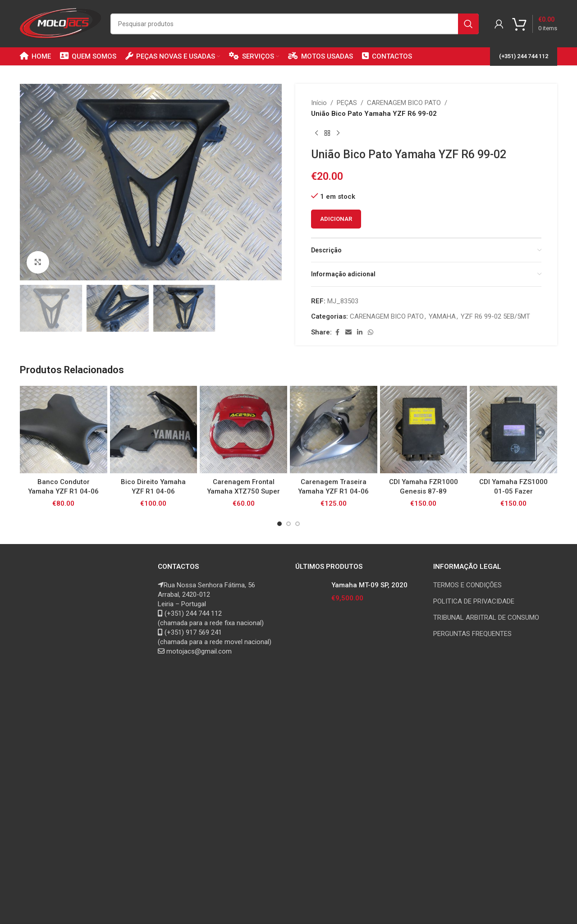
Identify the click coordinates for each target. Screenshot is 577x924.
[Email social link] (348, 332)
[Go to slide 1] (279, 524)
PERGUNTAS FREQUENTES (472, 634)
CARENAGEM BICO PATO (404, 103)
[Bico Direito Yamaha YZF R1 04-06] (154, 430)
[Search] (295, 24)
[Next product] (338, 133)
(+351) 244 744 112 (524, 56)
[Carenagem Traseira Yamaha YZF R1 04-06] (334, 430)
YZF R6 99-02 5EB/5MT (495, 316)
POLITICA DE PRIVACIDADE (474, 601)
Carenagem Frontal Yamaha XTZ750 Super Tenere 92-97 (243, 491)
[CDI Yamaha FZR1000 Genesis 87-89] (424, 430)
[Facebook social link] (337, 332)
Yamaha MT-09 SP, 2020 (369, 585)
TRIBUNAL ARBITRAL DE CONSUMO (486, 618)
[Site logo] (61, 23)
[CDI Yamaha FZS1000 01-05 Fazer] (513, 430)
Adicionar (336, 219)
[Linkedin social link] (360, 332)
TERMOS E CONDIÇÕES (467, 585)
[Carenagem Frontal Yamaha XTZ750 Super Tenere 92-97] (243, 430)
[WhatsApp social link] (371, 332)
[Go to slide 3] (298, 524)
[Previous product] (316, 133)
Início (319, 103)
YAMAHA (442, 316)
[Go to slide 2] (288, 524)
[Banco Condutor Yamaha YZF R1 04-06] (64, 430)
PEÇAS (347, 103)
